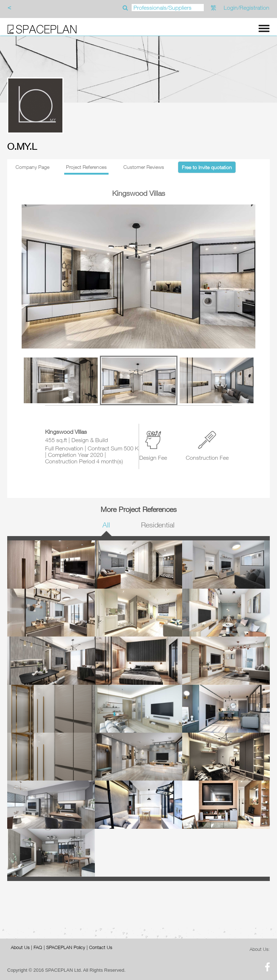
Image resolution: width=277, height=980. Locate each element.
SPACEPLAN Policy (66, 947)
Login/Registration (247, 8)
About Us (20, 947)
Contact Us (101, 947)
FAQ (38, 947)
